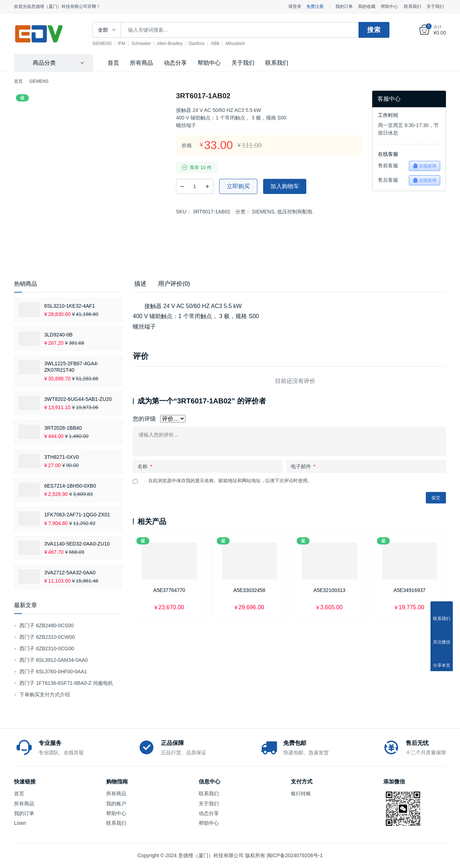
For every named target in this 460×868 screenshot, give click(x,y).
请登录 (295, 6)
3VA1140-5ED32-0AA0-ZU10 (77, 544)
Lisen (20, 823)
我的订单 (344, 6)
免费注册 (315, 6)
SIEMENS (108, 44)
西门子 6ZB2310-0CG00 (47, 648)
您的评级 (144, 419)
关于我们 (435, 6)
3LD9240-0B (58, 335)
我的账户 (116, 804)
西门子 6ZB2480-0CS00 (46, 625)
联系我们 (412, 6)
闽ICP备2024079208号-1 (295, 855)
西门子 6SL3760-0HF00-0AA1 (53, 672)
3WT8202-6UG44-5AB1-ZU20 (78, 399)
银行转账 (301, 794)
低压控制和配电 (295, 212)
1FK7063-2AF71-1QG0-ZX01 (77, 515)
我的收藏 (367, 6)
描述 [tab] (140, 284)
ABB (221, 44)
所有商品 (141, 63)
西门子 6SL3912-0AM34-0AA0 (54, 660)
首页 (113, 63)
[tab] (140, 284)
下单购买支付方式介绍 (45, 695)
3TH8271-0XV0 (62, 457)
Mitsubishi (241, 44)
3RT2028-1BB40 (63, 428)
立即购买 (238, 186)
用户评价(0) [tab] (174, 284)
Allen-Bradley (176, 44)
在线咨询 (425, 166)
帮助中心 (389, 6)
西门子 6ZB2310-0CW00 (47, 637)
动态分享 (175, 63)
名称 (145, 466)
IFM (128, 44)
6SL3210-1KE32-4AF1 (70, 306)
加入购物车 (285, 186)
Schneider (148, 44)
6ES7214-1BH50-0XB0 (70, 486)
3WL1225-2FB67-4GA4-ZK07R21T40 (71, 367)
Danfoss (203, 44)
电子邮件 (303, 466)
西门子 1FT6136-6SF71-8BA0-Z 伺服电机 (66, 683)
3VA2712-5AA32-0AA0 (70, 573)
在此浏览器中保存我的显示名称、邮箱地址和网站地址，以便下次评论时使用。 (230, 481)
